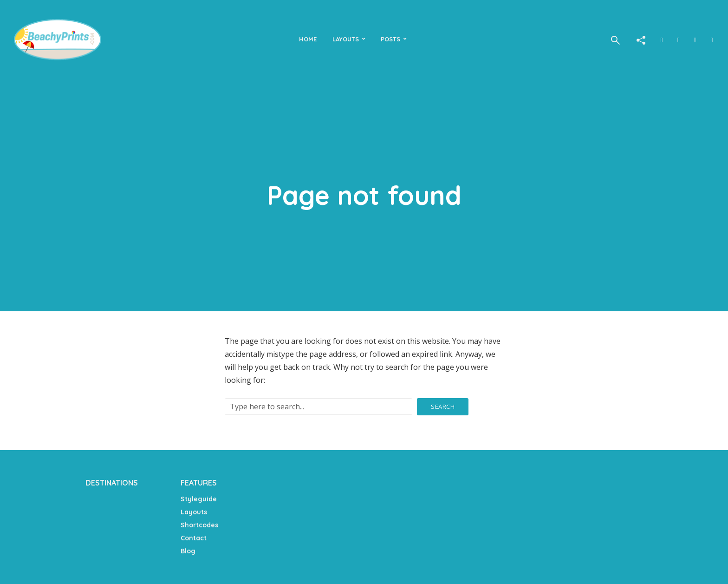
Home (308, 39)
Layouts (346, 39)
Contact (194, 538)
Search (443, 407)
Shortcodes (199, 525)
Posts (390, 39)
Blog (188, 551)
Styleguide (199, 499)
